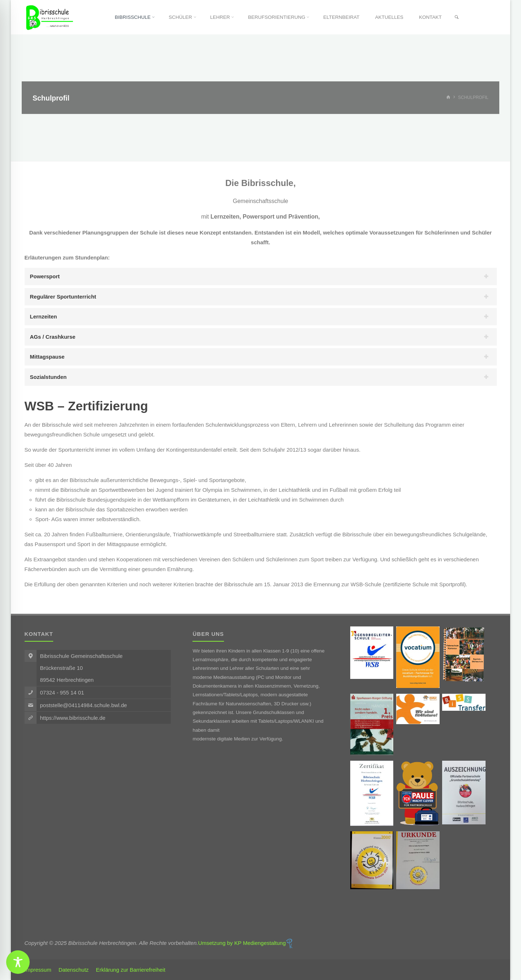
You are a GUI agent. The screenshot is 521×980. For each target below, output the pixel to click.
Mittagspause (47, 357)
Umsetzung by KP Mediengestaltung (245, 943)
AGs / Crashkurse (53, 337)
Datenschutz (74, 970)
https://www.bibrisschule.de (73, 718)
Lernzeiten (44, 316)
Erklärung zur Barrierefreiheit (131, 970)
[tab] (261, 276)
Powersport (45, 276)
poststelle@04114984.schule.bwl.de (84, 705)
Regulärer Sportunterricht (63, 297)
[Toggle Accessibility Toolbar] (18, 962)
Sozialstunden (48, 377)
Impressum (38, 970)
